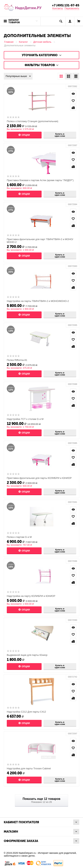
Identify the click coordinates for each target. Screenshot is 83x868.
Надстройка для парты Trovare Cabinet (29, 768)
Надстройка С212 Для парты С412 (26, 712)
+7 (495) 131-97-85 (66, 5)
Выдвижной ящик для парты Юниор (27, 655)
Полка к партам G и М (19, 537)
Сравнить (73, 107)
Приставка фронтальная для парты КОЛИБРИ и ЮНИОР (39, 478)
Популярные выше (18, 76)
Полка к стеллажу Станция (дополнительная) (32, 121)
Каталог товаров (14, 21)
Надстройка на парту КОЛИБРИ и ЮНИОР (31, 596)
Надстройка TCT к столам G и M (25, 419)
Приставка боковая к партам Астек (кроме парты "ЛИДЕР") (40, 180)
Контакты (58, 8)
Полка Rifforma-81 (17, 360)
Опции (26, 135)
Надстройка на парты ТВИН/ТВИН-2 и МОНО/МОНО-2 (38, 301)
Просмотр (73, 94)
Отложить (73, 101)
